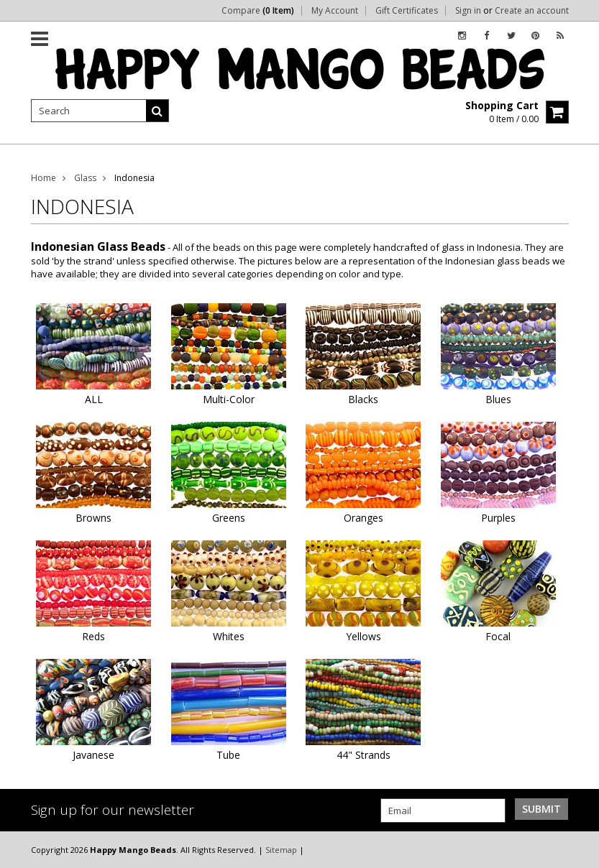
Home (44, 178)
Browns (93, 518)
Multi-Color (229, 399)
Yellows (363, 636)
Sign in (468, 11)
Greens (229, 518)
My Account (335, 11)
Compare (258, 11)
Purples (498, 518)
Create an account (532, 11)
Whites (229, 636)
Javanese (93, 755)
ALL (94, 399)
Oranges (363, 518)
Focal (498, 636)
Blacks (363, 399)
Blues (498, 399)
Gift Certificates (407, 11)
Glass (85, 178)
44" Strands (363, 755)
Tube (228, 755)
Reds (93, 636)
